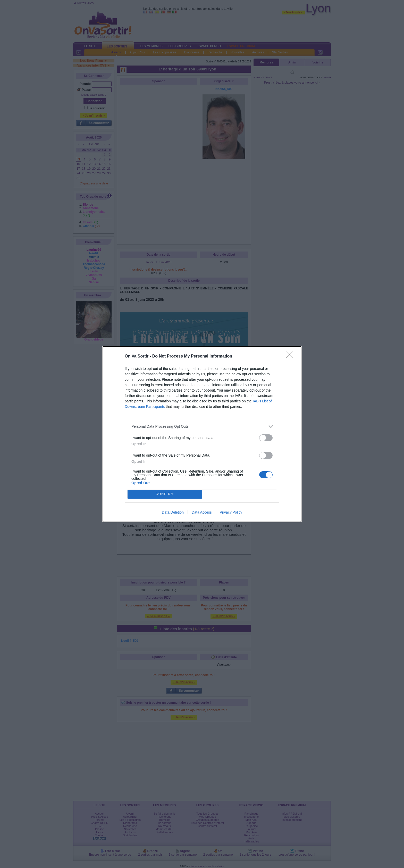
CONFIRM (165, 494)
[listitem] (202, 427)
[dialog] (202, 434)
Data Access (202, 512)
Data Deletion (173, 512)
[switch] (266, 438)
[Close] (291, 356)
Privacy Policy (231, 512)
